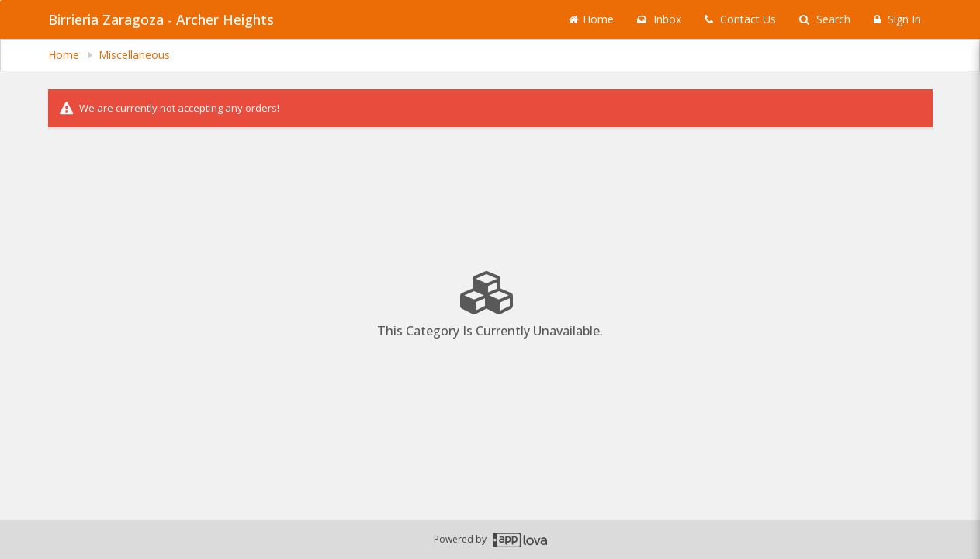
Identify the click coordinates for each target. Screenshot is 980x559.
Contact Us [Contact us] (740, 19)
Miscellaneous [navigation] (134, 55)
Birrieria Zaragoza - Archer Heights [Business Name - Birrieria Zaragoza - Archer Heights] (161, 19)
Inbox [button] (659, 19)
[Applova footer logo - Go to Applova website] (520, 540)
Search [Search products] (825, 19)
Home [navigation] (65, 55)
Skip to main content (0, 0)
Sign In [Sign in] (897, 19)
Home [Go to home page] (591, 19)
